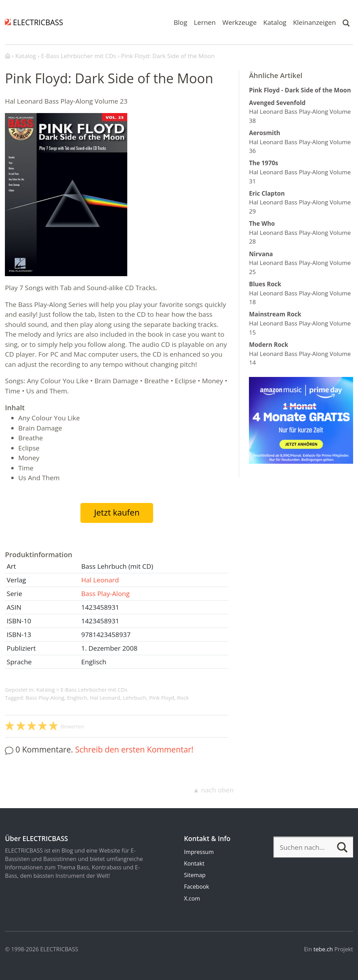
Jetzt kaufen (117, 512)
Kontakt (194, 863)
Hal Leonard (100, 580)
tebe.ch (323, 949)
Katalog (275, 22)
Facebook (196, 887)
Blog (181, 22)
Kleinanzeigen (314, 22)
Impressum (199, 852)
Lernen (205, 22)
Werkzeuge (239, 22)
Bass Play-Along (105, 594)
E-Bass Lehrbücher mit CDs (94, 689)
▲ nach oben (213, 790)
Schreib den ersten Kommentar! (134, 750)
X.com (192, 898)
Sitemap (195, 875)
